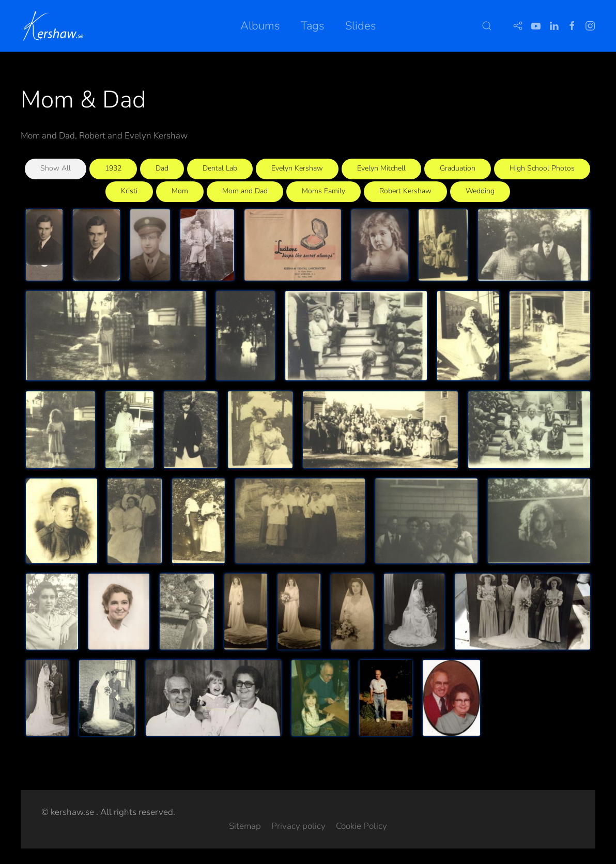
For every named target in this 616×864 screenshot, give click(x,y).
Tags (313, 26)
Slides (361, 26)
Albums (260, 26)
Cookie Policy (361, 826)
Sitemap (245, 826)
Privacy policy (298, 826)
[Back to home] (55, 26)
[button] (487, 26)
